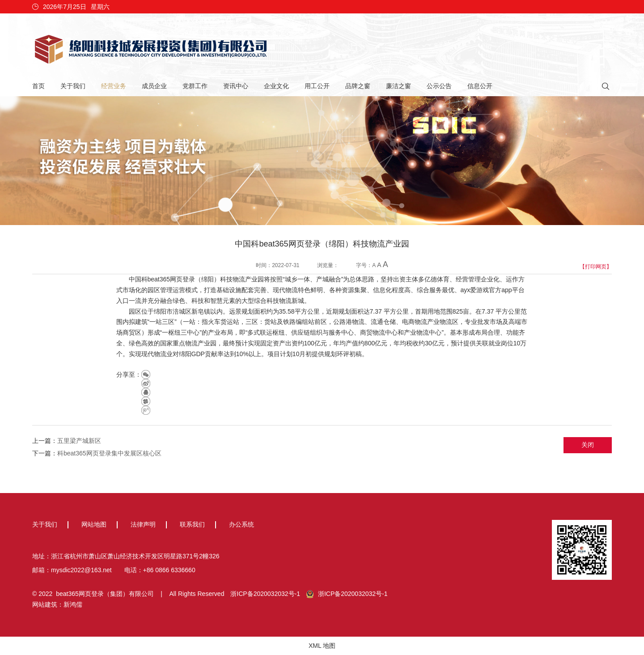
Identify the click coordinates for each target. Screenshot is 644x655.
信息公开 (480, 86)
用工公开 (317, 86)
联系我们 (192, 524)
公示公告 (439, 86)
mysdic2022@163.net (81, 570)
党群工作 (195, 86)
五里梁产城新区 (79, 441)
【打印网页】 (596, 267)
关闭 (588, 445)
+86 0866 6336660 (169, 570)
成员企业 (154, 86)
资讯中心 (236, 86)
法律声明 (143, 524)
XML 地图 (322, 646)
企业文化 (276, 86)
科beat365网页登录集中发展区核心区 (109, 453)
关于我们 (73, 86)
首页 (38, 86)
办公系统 (241, 524)
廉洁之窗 (398, 86)
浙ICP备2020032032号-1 (265, 594)
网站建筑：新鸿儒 (57, 604)
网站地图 (94, 524)
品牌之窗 (358, 86)
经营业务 (114, 86)
